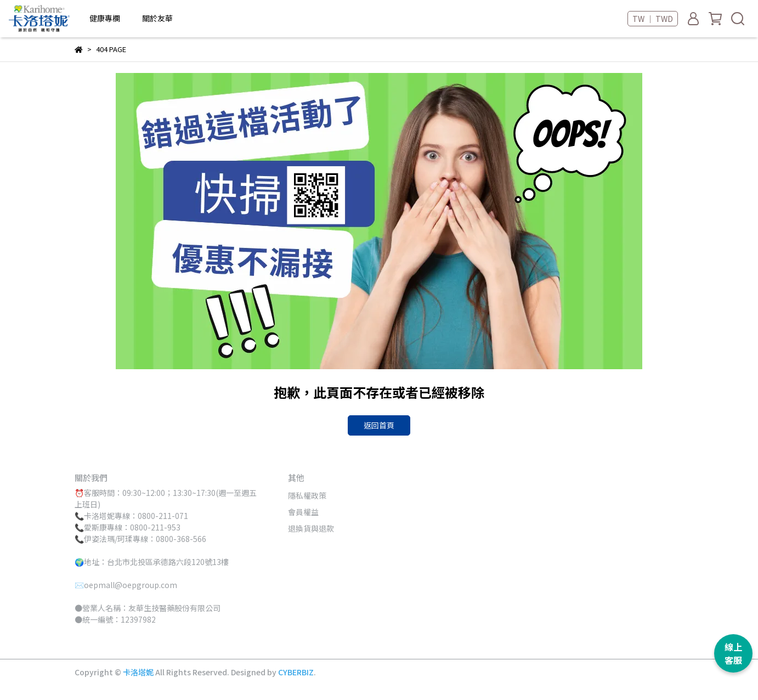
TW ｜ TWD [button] (653, 19)
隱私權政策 (307, 495)
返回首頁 (379, 425)
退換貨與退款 (311, 528)
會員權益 (303, 512)
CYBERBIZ (296, 672)
